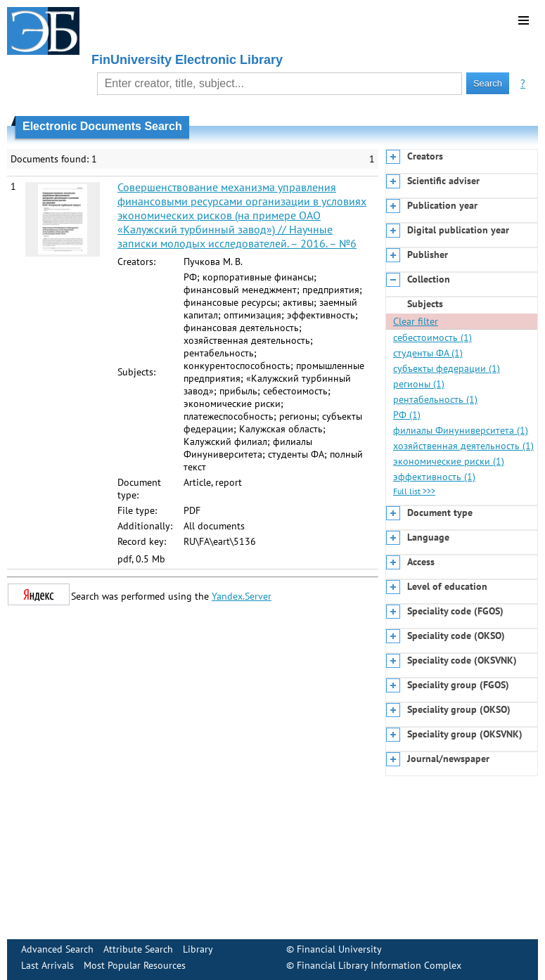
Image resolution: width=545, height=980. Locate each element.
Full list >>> (414, 491)
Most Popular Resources (135, 965)
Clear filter (416, 321)
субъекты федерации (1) (447, 368)
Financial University (339, 949)
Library (198, 949)
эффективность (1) (434, 477)
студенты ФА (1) (428, 353)
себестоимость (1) (432, 337)
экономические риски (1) (449, 461)
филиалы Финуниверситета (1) (461, 430)
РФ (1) (407, 415)
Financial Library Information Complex (379, 965)
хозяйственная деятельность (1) (463, 446)
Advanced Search (57, 949)
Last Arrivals (47, 965)
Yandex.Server (242, 596)
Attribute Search (138, 949)
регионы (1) (419, 384)
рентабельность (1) (435, 399)
